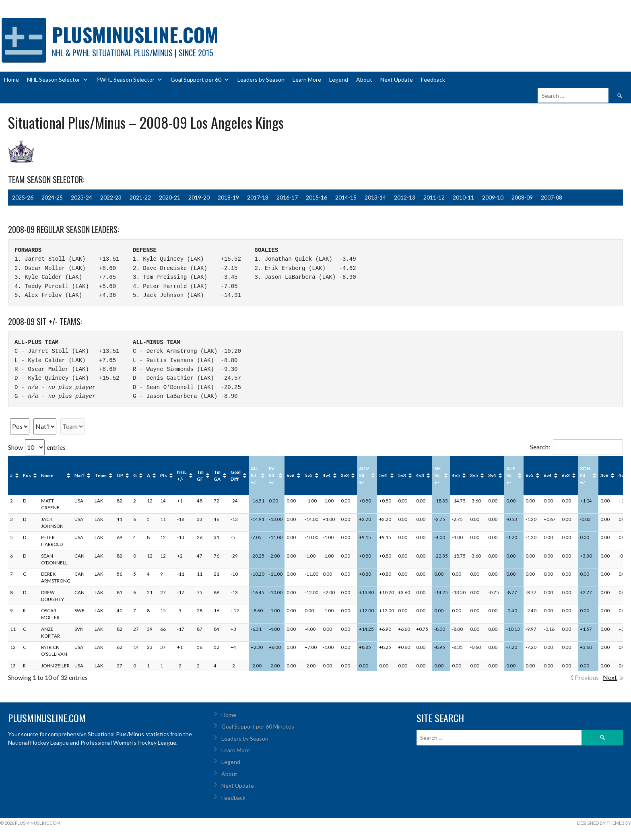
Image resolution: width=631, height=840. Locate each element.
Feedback (433, 79)
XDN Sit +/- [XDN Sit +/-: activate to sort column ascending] (585, 476)
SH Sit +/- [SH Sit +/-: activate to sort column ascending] (437, 476)
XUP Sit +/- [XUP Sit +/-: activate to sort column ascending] (511, 476)
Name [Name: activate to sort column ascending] (47, 475)
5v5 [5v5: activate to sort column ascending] (309, 475)
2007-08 (552, 197)
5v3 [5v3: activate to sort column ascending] (402, 475)
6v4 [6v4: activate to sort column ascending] (548, 475)
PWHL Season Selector (129, 80)
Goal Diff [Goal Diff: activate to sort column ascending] (236, 476)
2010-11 (463, 197)
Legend (339, 79)
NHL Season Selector (58, 80)
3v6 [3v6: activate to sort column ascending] (604, 475)
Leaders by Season (261, 79)
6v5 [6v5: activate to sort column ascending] (530, 475)
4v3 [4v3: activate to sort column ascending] (420, 475)
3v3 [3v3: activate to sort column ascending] (345, 475)
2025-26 (23, 197)
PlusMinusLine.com (135, 34)
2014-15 (346, 197)
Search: (576, 447)
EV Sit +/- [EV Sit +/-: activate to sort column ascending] (272, 476)
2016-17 (287, 197)
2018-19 (228, 197)
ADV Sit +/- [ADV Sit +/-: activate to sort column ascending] (364, 476)
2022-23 (111, 197)
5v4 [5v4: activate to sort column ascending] (383, 475)
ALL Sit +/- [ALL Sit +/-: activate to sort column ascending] (255, 476)
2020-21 (170, 197)
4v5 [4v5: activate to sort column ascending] (456, 475)
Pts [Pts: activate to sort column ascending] (164, 475)
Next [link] (610, 677)
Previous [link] (587, 677)
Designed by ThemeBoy (604, 823)
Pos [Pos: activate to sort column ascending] (27, 475)
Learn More (307, 79)
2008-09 (522, 197)
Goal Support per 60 (200, 80)
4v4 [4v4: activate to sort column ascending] (327, 475)
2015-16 (317, 197)
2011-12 (434, 197)
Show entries (37, 447)
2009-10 (493, 197)
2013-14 (375, 197)
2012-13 (405, 197)
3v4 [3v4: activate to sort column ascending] (492, 475)
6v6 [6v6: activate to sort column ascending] (291, 475)
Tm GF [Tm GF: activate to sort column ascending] (200, 476)
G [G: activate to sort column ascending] (135, 475)
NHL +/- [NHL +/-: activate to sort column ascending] (182, 476)
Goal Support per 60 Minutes (258, 726)
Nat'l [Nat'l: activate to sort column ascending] (79, 475)
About (364, 79)
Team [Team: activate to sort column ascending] (101, 475)
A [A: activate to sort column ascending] (148, 475)
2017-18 (258, 197)
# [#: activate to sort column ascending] (11, 475)
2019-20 (199, 197)
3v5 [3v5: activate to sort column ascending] (474, 475)
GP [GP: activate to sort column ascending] (120, 475)
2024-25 (52, 197)
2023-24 (81, 197)
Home (11, 79)
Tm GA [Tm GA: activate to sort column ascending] (217, 476)
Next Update (397, 79)
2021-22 (140, 197)
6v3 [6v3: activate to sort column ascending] (566, 475)
